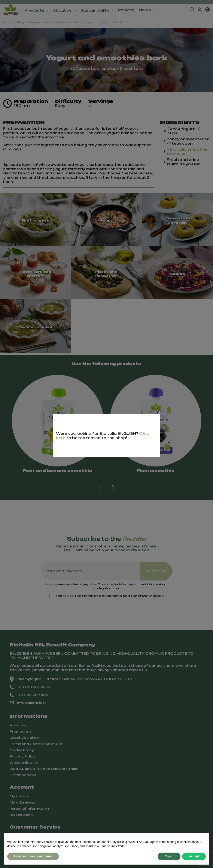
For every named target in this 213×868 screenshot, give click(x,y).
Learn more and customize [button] (33, 856)
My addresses (23, 802)
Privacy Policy (22, 756)
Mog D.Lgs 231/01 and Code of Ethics (44, 769)
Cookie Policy (22, 750)
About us (18, 725)
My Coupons (21, 815)
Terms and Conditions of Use (36, 744)
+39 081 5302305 (30, 687)
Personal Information (29, 809)
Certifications (23, 775)
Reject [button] (169, 856)
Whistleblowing (24, 762)
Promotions (21, 731)
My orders (19, 796)
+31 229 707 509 (29, 695)
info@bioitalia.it (28, 703)
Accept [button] (194, 856)
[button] (113, 487)
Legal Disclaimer (25, 738)
